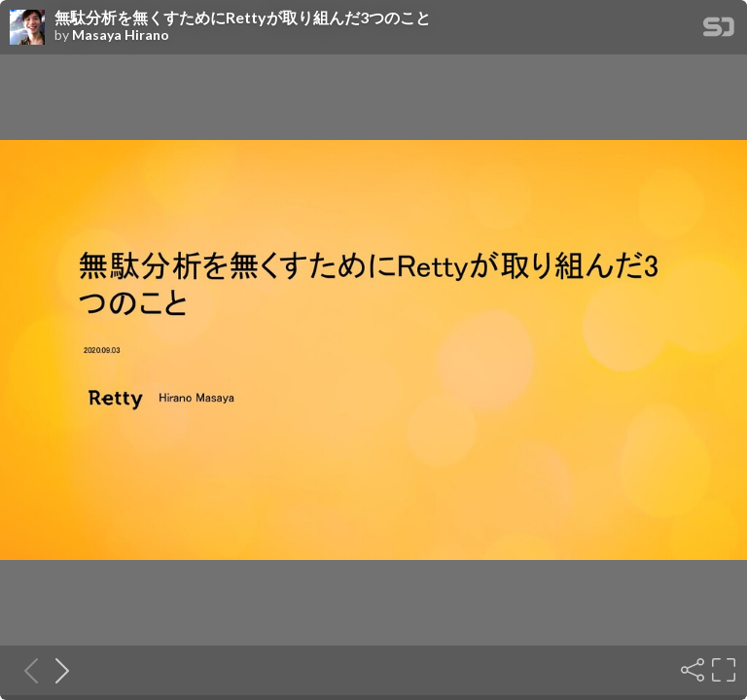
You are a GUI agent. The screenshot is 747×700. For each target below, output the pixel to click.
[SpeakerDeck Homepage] (719, 31)
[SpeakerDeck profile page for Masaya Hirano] (27, 28)
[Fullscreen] (722, 670)
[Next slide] (56, 670)
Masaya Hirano (121, 35)
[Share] (691, 670)
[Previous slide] (25, 670)
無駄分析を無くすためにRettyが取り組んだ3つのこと (243, 17)
